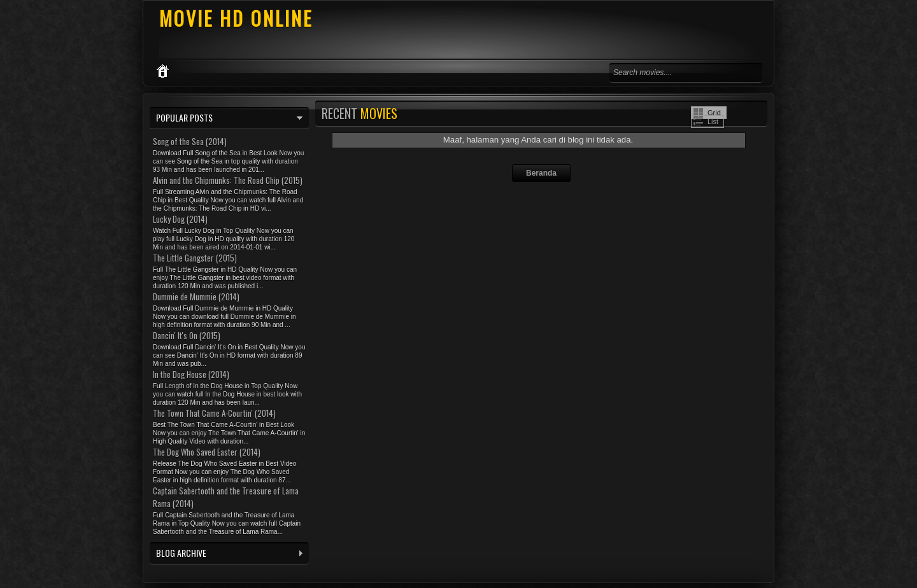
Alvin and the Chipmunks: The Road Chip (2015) (228, 180)
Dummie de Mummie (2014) (196, 297)
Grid (714, 113)
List (713, 122)
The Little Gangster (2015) (195, 258)
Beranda (541, 173)
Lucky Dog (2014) (180, 219)
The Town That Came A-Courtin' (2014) (214, 413)
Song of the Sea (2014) (190, 141)
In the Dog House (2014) (191, 374)
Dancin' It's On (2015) (187, 335)
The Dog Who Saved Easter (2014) (207, 452)
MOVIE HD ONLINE (236, 18)
